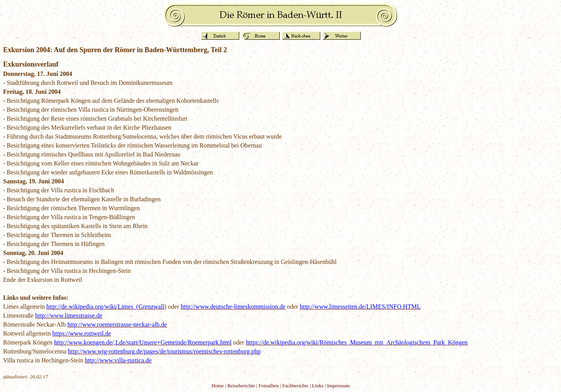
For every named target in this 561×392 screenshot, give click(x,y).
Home (218, 386)
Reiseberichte (241, 386)
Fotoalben (268, 386)
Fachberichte (295, 386)
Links (318, 386)
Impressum (339, 386)
